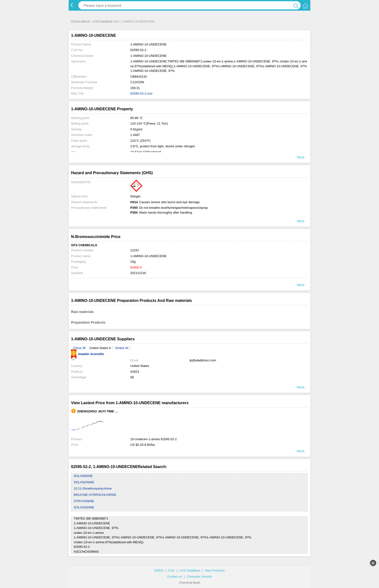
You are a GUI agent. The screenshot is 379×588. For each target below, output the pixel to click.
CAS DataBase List (106, 22)
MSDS (159, 570)
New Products (215, 570)
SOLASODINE (84, 507)
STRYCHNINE (84, 501)
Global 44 (122, 348)
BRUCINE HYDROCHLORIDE (95, 495)
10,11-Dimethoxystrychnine (93, 488)
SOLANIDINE (83, 476)
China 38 (79, 348)
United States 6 (100, 348)
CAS (171, 570)
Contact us (175, 577)
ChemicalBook (80, 22)
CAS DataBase (190, 570)
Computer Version (199, 577)
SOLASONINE (84, 482)
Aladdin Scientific (88, 354)
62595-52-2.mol (141, 93)
